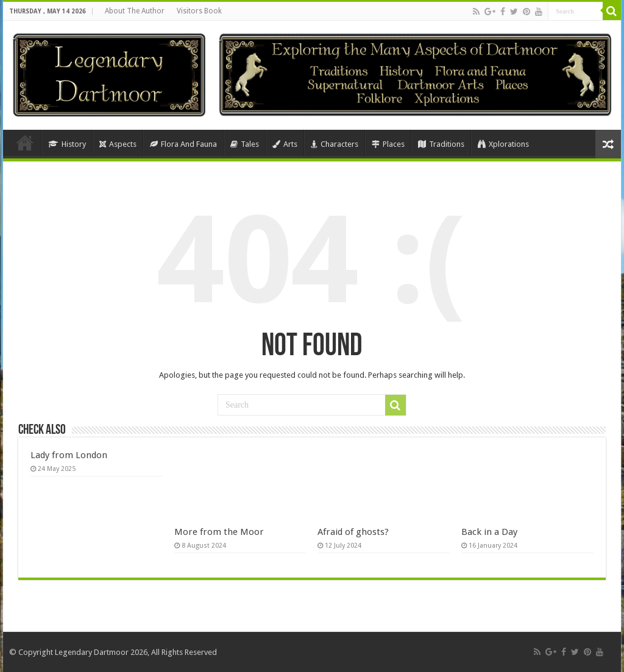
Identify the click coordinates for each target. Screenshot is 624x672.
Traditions (441, 144)
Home (25, 143)
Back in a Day (489, 532)
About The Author (135, 11)
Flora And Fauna (183, 144)
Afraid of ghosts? (353, 532)
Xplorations (503, 144)
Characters (335, 144)
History (67, 144)
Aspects (118, 144)
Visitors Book (199, 11)
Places (388, 144)
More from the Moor (219, 532)
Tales (245, 144)
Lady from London (69, 455)
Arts (285, 144)
